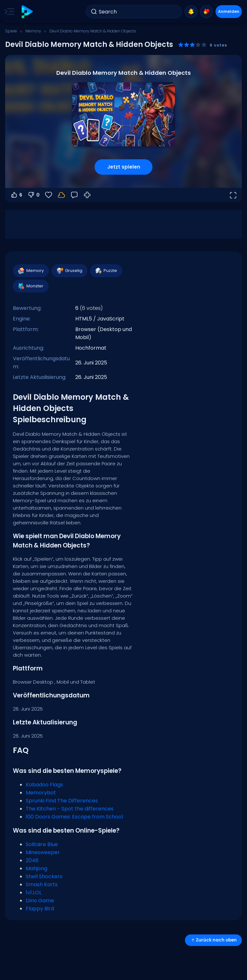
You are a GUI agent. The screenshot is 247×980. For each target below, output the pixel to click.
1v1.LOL (34, 892)
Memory (33, 31)
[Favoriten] (49, 195)
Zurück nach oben (213, 940)
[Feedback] (74, 195)
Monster (30, 286)
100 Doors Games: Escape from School (74, 817)
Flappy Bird (40, 909)
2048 (32, 860)
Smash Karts (42, 884)
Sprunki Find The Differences (62, 801)
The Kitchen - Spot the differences (70, 809)
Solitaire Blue (42, 844)
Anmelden (229, 11)
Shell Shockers (44, 876)
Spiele (11, 31)
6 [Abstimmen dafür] (16, 195)
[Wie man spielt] (87, 195)
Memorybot (41, 793)
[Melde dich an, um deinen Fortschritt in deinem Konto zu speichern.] (61, 195)
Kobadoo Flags (44, 785)
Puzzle (106, 271)
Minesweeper (43, 852)
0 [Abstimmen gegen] (33, 195)
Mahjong (37, 868)
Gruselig (69, 271)
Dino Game (40, 901)
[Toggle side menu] (8, 12)
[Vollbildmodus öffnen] (233, 195)
